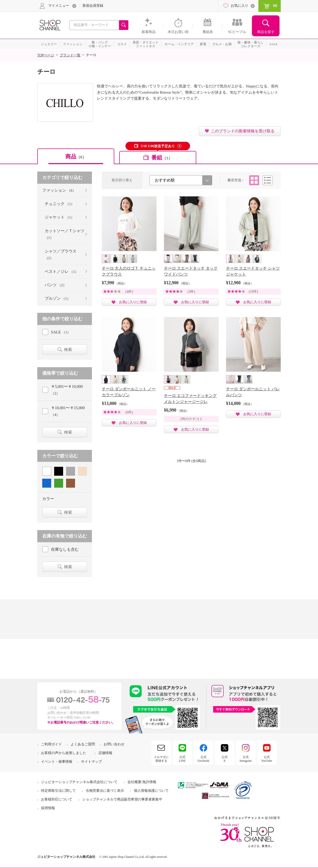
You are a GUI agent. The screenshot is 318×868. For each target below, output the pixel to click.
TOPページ (46, 55)
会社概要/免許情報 (142, 782)
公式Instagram (246, 759)
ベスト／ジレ (61, 271)
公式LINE (182, 759)
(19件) (253, 292)
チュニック (60, 204)
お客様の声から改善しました (64, 753)
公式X (225, 759)
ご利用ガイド (51, 744)
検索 (68, 349)
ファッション (59, 190)
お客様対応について (57, 799)
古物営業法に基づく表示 (105, 791)
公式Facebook (203, 759)
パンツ (56, 285)
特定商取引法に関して (58, 791)
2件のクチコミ (191, 419)
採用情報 (48, 808)
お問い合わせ (114, 744)
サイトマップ (91, 762)
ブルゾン (58, 298)
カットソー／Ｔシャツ (65, 234)
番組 (162, 158)
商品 (76, 157)
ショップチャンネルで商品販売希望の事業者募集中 (122, 799)
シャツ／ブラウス (61, 254)
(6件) (129, 412)
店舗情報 (105, 753)
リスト (268, 180)
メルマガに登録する (161, 759)
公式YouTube (267, 759)
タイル (254, 180)
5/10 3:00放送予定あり (158, 146)
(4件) (129, 292)
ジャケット (60, 217)
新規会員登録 (93, 6)
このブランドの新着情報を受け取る (243, 131)
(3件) (191, 292)
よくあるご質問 (83, 744)
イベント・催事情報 (57, 762)
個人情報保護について (151, 791)
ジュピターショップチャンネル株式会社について (79, 782)
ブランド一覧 (70, 55)
